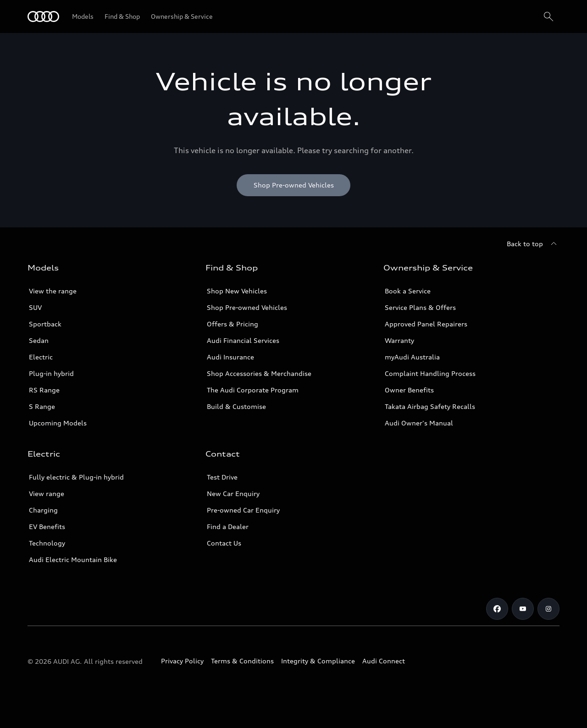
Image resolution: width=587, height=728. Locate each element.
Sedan (39, 340)
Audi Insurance (230, 357)
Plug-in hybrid (51, 373)
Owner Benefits (409, 390)
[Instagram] (548, 609)
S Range (42, 406)
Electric (41, 357)
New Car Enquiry (233, 494)
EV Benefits (47, 527)
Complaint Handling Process (430, 373)
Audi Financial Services (243, 340)
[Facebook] (497, 609)
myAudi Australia (412, 357)
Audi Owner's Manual (419, 423)
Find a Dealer (228, 527)
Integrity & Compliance (318, 661)
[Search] (548, 17)
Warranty (399, 340)
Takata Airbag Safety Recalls (430, 406)
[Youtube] (523, 609)
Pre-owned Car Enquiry (243, 510)
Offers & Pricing (233, 324)
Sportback (45, 324)
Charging (43, 510)
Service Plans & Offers (420, 307)
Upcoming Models (58, 423)
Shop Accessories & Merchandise (259, 373)
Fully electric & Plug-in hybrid (76, 477)
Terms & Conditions (242, 661)
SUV (35, 307)
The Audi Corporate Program (253, 390)
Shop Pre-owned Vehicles (247, 307)
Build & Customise (236, 406)
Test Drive (222, 477)
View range (47, 494)
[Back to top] (533, 244)
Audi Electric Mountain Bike (73, 560)
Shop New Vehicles (237, 291)
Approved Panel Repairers (426, 324)
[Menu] (43, 17)
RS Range (44, 390)
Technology (47, 543)
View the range (53, 291)
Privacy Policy (182, 661)
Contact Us (224, 543)
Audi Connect (384, 661)
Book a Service (408, 291)
